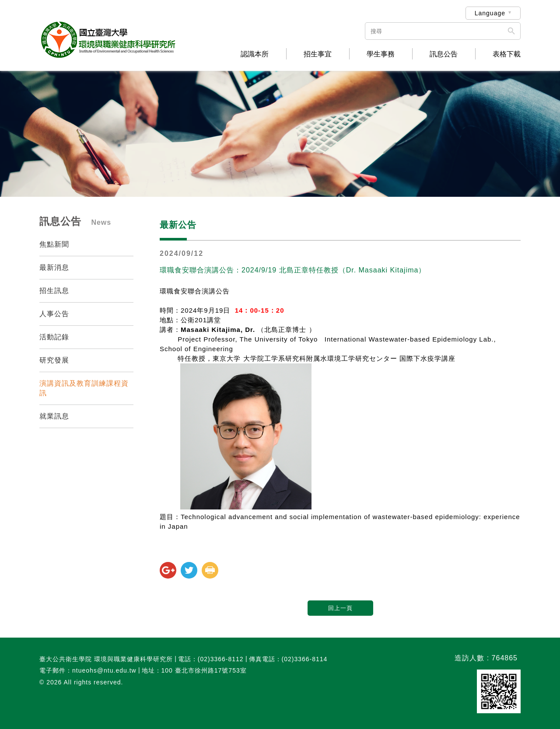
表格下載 (507, 54)
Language (490, 13)
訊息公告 (444, 54)
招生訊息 (54, 291)
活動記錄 (54, 337)
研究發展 (54, 360)
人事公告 (54, 314)
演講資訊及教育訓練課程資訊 (84, 388)
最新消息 (54, 267)
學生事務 (381, 54)
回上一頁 (340, 608)
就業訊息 (54, 416)
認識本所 (255, 54)
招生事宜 (318, 54)
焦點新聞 (54, 244)
